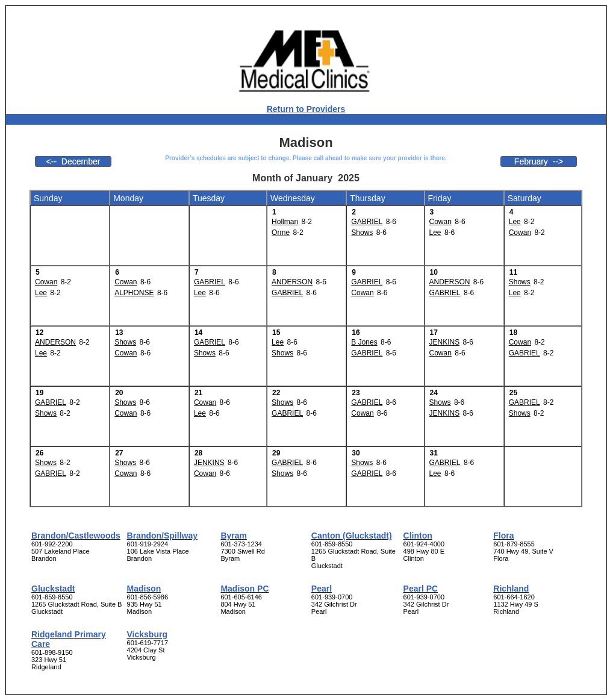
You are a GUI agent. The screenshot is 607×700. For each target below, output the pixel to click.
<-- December (73, 161)
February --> (539, 161)
